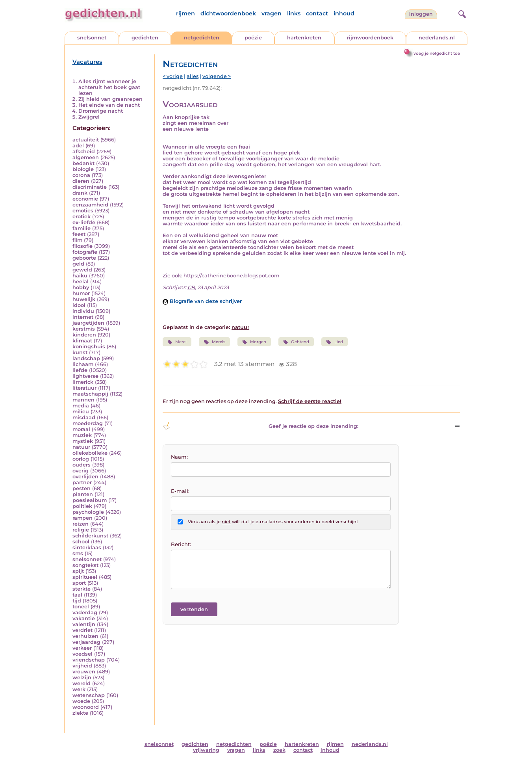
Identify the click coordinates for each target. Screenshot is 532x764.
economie (85, 199)
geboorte (84, 258)
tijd (77, 601)
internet (83, 317)
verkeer (82, 648)
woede (81, 701)
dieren (81, 181)
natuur (81, 447)
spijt (78, 571)
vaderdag (85, 613)
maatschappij (90, 394)
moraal (81, 429)
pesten (82, 488)
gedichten (145, 38)
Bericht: (181, 544)
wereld (82, 683)
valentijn (84, 624)
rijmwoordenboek (370, 38)
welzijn (82, 678)
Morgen (254, 342)
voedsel (82, 654)
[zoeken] (461, 13)
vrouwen (84, 672)
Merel (177, 342)
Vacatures (87, 62)
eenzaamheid (90, 205)
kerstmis (84, 329)
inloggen (421, 14)
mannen (83, 400)
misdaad (84, 417)
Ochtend (296, 342)
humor (81, 293)
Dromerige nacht (101, 111)
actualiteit (86, 140)
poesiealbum (90, 500)
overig (81, 471)
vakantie (84, 618)
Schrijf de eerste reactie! (310, 401)
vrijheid (82, 666)
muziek (82, 435)
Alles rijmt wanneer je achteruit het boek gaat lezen (109, 87)
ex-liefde (84, 222)
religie (81, 530)
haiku (80, 276)
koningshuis (89, 347)
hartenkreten (304, 38)
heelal (81, 282)
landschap (86, 358)
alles (193, 76)
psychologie (88, 512)
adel (78, 146)
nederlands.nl (437, 38)
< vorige (173, 76)
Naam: (179, 457)
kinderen (84, 335)
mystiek (83, 441)
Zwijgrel (89, 117)
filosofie (82, 246)
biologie (83, 169)
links (294, 13)
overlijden (85, 477)
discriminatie (90, 187)
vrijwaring (206, 750)
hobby (81, 287)
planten (83, 494)
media (81, 406)
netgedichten (202, 38)
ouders (82, 465)
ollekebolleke (90, 453)
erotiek (82, 217)
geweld (82, 270)
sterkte (82, 589)
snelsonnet (92, 38)
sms (78, 553)
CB (191, 287)
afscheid (84, 151)
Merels (214, 342)
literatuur (84, 388)
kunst (80, 352)
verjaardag (86, 642)
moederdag (88, 423)
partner (82, 482)
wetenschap (89, 695)
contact (317, 13)
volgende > (217, 76)
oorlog (81, 459)
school (81, 542)
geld (78, 264)
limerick (83, 382)
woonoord (86, 707)
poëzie (253, 38)
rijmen (185, 13)
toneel (81, 607)
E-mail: (180, 491)
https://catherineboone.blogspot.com (232, 276)
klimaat (82, 341)
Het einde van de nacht (109, 105)
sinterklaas (87, 547)
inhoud (344, 13)
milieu (81, 412)
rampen (82, 518)
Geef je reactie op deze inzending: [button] (260, 426)
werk (79, 689)
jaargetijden (88, 323)
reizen (81, 524)
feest (79, 234)
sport (79, 583)
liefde (80, 370)
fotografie (85, 252)
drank (80, 193)
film (77, 240)
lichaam (83, 364)
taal (77, 595)
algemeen (86, 157)
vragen (272, 13)
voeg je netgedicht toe (437, 53)
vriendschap (89, 660)
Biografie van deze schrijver (202, 301)
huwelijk (84, 299)
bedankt (83, 163)
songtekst (85, 565)
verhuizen (85, 636)
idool (79, 305)
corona (81, 175)
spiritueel (85, 577)
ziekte (80, 713)
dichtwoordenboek (228, 13)
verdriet (82, 630)
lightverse (85, 376)
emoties (83, 211)
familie (82, 228)
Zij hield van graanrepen (110, 99)
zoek (279, 750)
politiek (82, 506)
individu (83, 311)
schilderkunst (90, 536)
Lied (334, 342)
